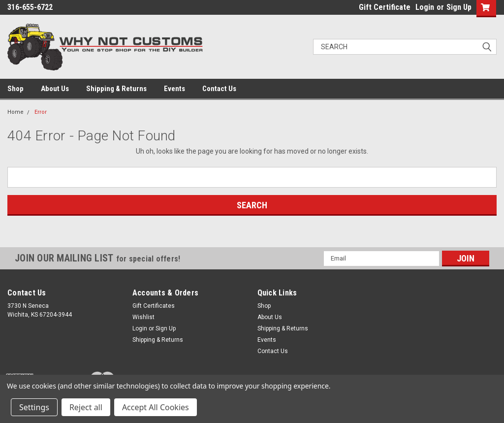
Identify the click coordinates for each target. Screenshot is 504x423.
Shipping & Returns (116, 89)
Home (16, 112)
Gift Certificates (154, 306)
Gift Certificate (385, 7)
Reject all (86, 407)
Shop (16, 89)
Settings (34, 407)
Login (425, 7)
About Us (55, 89)
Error (41, 112)
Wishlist (143, 317)
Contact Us (219, 89)
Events (174, 89)
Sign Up (459, 7)
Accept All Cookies (156, 407)
